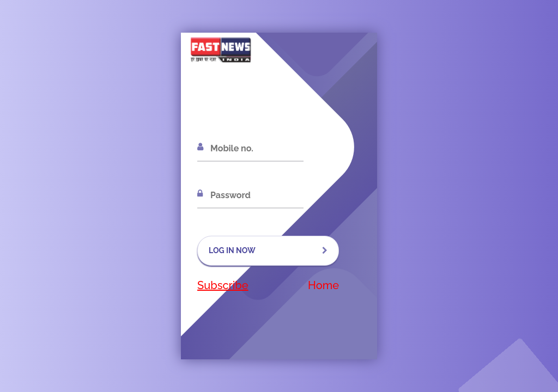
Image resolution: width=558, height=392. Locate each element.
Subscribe (223, 285)
